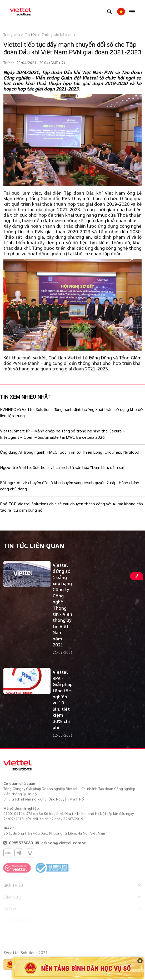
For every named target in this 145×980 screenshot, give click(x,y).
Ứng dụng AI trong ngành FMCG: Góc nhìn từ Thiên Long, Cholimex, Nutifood (70, 452)
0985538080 (20, 844)
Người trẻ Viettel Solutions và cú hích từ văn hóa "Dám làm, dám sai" (63, 467)
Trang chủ (12, 35)
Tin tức (31, 35)
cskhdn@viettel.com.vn (64, 844)
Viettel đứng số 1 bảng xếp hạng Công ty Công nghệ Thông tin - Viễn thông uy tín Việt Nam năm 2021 (62, 605)
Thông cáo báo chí (57, 35)
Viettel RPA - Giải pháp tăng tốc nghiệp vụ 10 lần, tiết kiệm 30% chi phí (63, 699)
